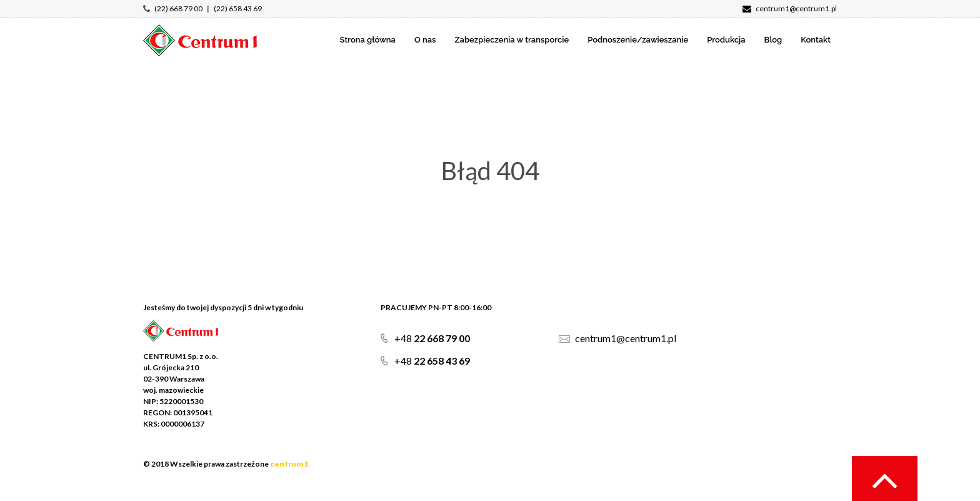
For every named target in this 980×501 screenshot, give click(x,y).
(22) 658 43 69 (238, 8)
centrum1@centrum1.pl (790, 8)
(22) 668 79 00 (178, 8)
